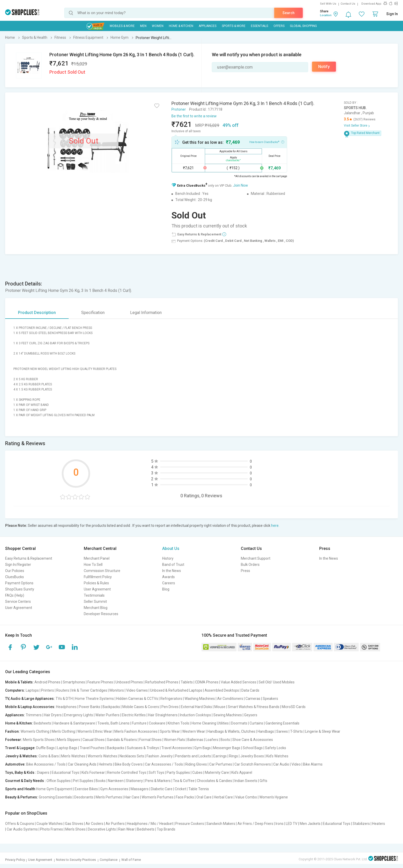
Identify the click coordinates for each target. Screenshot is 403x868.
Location (326, 15)
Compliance (109, 860)
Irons (280, 824)
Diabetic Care (162, 789)
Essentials (259, 26)
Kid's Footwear (93, 772)
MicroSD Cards (294, 707)
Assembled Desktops (222, 690)
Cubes (197, 772)
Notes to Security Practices (76, 860)
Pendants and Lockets (193, 756)
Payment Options (19, 583)
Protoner (179, 109)
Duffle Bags (45, 748)
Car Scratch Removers (253, 764)
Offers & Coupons (20, 824)
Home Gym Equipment (54, 789)
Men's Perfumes (109, 797)
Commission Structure (102, 571)
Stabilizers (361, 824)
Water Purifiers (107, 715)
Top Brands (166, 829)
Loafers (212, 740)
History (168, 558)
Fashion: (12, 731)
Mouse (220, 707)
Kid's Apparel (242, 772)
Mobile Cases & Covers (141, 707)
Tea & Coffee (184, 781)
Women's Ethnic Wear (95, 731)
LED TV (292, 824)
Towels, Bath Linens (113, 723)
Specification (93, 313)
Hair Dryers (53, 715)
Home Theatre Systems (94, 699)
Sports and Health (20, 789)
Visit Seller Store (356, 126)
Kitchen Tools (178, 723)
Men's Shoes (75, 829)
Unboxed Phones (129, 682)
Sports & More (234, 26)
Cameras (253, 699)
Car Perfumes (221, 764)
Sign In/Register (18, 565)
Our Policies (15, 571)
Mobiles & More (122, 26)
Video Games (137, 690)
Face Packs (185, 797)
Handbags (266, 731)
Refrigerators (171, 699)
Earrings (220, 756)
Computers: (15, 690)
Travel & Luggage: (20, 748)
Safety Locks (276, 748)
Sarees (282, 731)
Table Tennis (199, 789)
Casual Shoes (94, 740)
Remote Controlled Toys (127, 772)
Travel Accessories (177, 748)
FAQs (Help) (15, 595)
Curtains (256, 723)
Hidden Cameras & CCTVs (137, 699)
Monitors (117, 690)
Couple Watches (50, 824)
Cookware (157, 723)
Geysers (251, 715)
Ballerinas (195, 740)
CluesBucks (15, 577)
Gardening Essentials (282, 723)
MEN (143, 26)
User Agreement (19, 608)
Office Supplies (59, 781)
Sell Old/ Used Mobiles (277, 682)
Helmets (106, 764)
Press (245, 571)
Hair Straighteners (163, 715)
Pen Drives (170, 707)
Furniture (139, 723)
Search (288, 13)
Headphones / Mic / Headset (150, 824)
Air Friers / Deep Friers (255, 824)
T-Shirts (296, 731)
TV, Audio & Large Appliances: (30, 699)
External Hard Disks (196, 707)
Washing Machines (200, 699)
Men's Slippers (69, 740)
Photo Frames (52, 829)
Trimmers (34, 715)
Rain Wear (126, 829)
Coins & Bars (49, 756)
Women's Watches (102, 756)
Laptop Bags (67, 748)
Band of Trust (173, 565)
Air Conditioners (230, 699)
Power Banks (90, 707)
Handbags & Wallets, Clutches (231, 731)
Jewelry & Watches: (21, 756)
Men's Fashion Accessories (136, 731)
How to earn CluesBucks (267, 142)
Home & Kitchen (181, 26)
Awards (168, 577)
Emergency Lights (79, 715)
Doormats (239, 723)
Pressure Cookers (190, 824)
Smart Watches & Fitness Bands (254, 707)
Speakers (270, 699)
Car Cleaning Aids (82, 764)
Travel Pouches (92, 748)
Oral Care (204, 797)
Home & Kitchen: (19, 723)
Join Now (241, 185)
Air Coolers (94, 824)
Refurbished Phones (162, 682)
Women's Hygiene (274, 797)
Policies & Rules (96, 583)
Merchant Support (256, 558)
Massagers (140, 789)
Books (101, 781)
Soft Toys (156, 772)
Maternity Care (217, 772)
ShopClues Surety (20, 589)
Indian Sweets (246, 781)
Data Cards (250, 690)
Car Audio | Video (287, 764)
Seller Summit (95, 602)
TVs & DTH (64, 699)
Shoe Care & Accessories (253, 740)
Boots (225, 740)
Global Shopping (303, 26)
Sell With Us (328, 4)
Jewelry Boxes (252, 756)
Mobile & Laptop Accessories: (30, 707)
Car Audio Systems (22, 829)
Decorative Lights (102, 829)
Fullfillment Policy (98, 577)
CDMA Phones (207, 682)
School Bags (253, 748)
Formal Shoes (150, 740)
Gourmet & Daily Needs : (25, 781)
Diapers (43, 772)
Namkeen (116, 781)
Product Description (37, 313)
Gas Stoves (74, 824)
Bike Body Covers (129, 764)
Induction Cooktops (195, 715)
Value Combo (246, 797)
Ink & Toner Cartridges (89, 690)
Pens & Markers (158, 781)
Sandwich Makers (221, 824)
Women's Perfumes (158, 797)
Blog (166, 589)
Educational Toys (65, 772)
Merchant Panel (97, 558)
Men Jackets (310, 824)
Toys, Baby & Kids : (21, 772)
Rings (233, 756)
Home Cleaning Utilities (210, 723)
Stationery (134, 781)
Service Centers (18, 602)
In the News (172, 571)
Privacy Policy (15, 860)
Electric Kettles (134, 715)
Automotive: (15, 764)
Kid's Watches (277, 756)
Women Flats (175, 740)
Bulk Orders (250, 565)
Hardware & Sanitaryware (74, 723)
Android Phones (47, 682)
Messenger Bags (227, 748)
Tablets (187, 682)
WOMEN (158, 26)
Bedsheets (42, 723)
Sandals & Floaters (122, 740)
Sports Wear (170, 731)
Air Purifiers (115, 824)
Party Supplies (178, 772)
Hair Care (132, 797)
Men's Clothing (63, 731)
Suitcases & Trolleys (143, 748)
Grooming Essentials (55, 797)
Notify (324, 67)
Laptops (32, 690)
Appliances (208, 26)
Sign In (392, 14)
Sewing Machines (228, 715)
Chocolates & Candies (214, 781)
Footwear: (14, 740)
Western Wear (194, 731)
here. (275, 526)
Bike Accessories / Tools (46, 764)
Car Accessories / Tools (164, 764)
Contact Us (348, 4)
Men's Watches (73, 756)
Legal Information (146, 313)
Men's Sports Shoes (39, 740)
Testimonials (94, 595)
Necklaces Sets (132, 756)
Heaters (379, 824)
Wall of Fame (131, 860)
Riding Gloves (196, 764)
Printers (48, 690)
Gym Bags (203, 748)
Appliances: (15, 715)
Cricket (180, 789)
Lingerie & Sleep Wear (323, 731)
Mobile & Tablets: (19, 682)
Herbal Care (223, 797)
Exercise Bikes (86, 789)
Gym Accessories (114, 789)
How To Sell (93, 565)
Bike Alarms (313, 764)
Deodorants (84, 797)
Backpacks (111, 707)
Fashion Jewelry (160, 756)
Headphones (66, 707)
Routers (63, 690)
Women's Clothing (35, 731)
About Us (171, 549)
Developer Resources (101, 614)
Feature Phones (100, 682)
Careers (169, 583)
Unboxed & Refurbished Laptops (176, 690)
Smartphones (74, 682)
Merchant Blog (96, 608)
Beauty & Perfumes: (22, 797)
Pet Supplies (83, 781)
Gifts (263, 781)
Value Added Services (239, 682)
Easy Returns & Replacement (29, 558)
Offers (279, 26)
